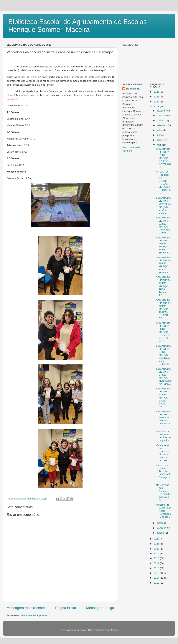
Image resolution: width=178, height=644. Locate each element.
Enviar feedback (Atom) (34, 615)
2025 (157, 97)
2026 (157, 92)
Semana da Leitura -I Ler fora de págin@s (163, 436)
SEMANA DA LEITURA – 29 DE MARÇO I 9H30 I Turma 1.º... (164, 286)
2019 (157, 553)
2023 (157, 106)
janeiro (161, 533)
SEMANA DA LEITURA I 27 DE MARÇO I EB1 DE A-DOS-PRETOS (163, 355)
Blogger (114, 630)
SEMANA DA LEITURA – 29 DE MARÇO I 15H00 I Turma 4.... (164, 245)
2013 (157, 583)
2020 (157, 549)
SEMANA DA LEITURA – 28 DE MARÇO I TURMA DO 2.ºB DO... (164, 309)
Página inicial (66, 608)
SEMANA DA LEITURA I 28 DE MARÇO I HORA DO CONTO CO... (163, 332)
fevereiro (162, 528)
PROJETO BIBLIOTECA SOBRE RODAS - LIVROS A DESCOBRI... (164, 182)
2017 (157, 563)
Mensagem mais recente (26, 608)
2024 (157, 102)
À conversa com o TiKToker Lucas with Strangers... (163, 473)
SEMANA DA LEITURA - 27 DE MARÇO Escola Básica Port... (163, 398)
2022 (157, 539)
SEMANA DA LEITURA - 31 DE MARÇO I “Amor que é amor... (163, 225)
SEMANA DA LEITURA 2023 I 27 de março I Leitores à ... (163, 419)
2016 (157, 568)
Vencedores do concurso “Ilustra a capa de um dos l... (163, 453)
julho (160, 130)
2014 (157, 578)
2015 (157, 573)
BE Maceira (133, 89)
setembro (162, 125)
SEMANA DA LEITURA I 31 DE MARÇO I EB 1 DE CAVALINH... (163, 158)
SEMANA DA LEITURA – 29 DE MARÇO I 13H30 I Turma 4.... (164, 265)
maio (160, 140)
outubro (161, 121)
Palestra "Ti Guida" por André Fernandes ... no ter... (163, 511)
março (160, 523)
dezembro (163, 111)
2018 (157, 558)
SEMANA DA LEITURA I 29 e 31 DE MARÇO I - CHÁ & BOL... (164, 205)
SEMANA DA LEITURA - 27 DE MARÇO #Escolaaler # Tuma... (163, 376)
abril (159, 145)
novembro (163, 116)
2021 (157, 544)
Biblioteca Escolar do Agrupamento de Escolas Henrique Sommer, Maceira (78, 26)
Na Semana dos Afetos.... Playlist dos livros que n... (164, 492)
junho (160, 135)
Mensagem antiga (100, 608)
